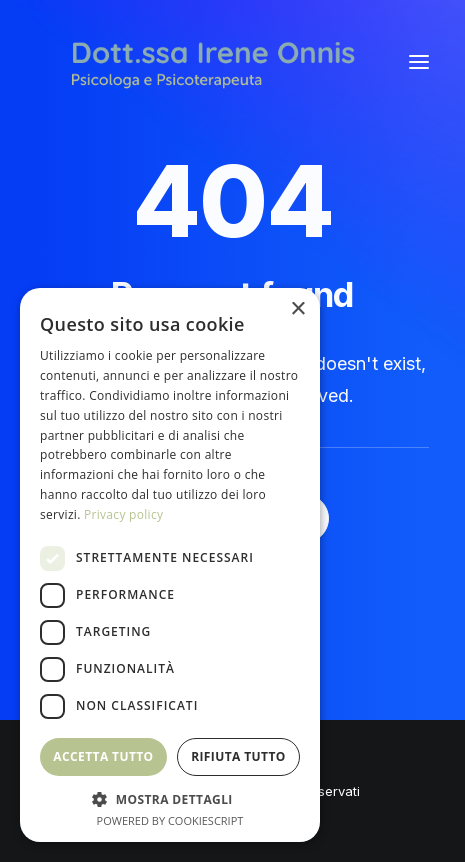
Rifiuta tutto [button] (238, 756)
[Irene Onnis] (213, 62)
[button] (419, 62)
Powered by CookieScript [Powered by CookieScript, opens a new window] (170, 820)
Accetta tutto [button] (103, 756)
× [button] (297, 309)
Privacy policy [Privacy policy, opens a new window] (123, 514)
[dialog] (170, 565)
